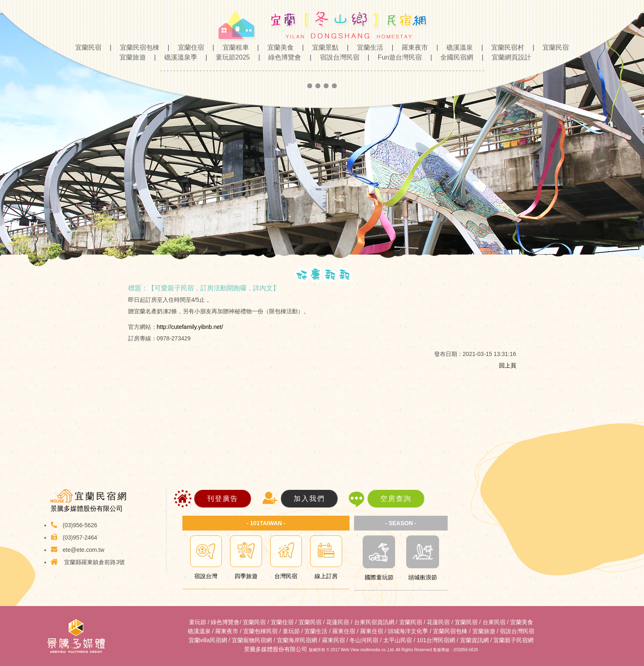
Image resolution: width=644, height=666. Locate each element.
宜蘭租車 (233, 47)
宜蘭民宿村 (505, 47)
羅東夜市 (412, 47)
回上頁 (508, 365)
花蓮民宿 (338, 622)
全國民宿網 (454, 57)
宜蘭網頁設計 (508, 57)
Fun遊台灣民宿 (398, 57)
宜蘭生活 (368, 47)
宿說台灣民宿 (337, 57)
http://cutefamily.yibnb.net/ (190, 327)
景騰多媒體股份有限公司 (276, 649)
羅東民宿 (333, 640)
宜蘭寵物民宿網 (252, 640)
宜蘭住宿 (189, 47)
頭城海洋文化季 (408, 631)
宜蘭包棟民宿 (260, 631)
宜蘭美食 (278, 47)
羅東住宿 (344, 631)
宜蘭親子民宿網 (513, 640)
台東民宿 (494, 622)
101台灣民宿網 (436, 640)
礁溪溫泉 (457, 47)
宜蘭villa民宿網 (208, 640)
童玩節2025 (230, 57)
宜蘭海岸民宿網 (297, 640)
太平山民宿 (398, 640)
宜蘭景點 (323, 47)
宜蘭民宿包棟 (137, 47)
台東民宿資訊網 (374, 622)
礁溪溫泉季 (178, 57)
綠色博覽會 (282, 57)
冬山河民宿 (364, 640)
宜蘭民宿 (89, 47)
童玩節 (198, 622)
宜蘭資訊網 (474, 640)
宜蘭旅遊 (130, 57)
